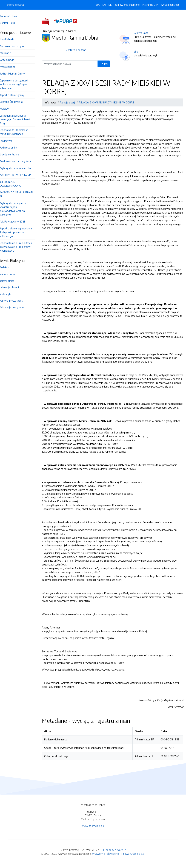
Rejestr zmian (12, 281)
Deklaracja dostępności (17, 307)
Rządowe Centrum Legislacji (20, 161)
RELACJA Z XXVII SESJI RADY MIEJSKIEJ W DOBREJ (112, 102)
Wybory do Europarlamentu (20, 168)
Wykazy (9, 109)
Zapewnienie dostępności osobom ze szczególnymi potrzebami (19, 84)
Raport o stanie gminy (17, 95)
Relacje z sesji (73, 102)
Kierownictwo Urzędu (16, 46)
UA (98, 5)
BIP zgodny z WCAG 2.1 (114, 854)
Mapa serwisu (12, 274)
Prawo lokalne (12, 67)
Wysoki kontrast (170, 5)
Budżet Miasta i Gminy (17, 73)
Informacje (10, 53)
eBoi (139, 51)
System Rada (12, 60)
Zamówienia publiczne (127, 5)
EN (104, 5)
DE (110, 5)
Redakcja (9, 267)
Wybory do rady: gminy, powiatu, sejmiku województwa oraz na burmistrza (18, 209)
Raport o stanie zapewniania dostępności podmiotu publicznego (21, 232)
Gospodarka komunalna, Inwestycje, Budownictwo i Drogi (20, 119)
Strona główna (15, 5)
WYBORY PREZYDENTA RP (20, 175)
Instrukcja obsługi (14, 287)
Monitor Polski (12, 23)
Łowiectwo (11, 141)
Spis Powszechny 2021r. (18, 221)
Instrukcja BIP (150, 5)
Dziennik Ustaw (13, 16)
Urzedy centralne (14, 154)
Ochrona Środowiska (16, 102)
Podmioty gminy (13, 147)
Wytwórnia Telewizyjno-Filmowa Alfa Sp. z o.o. (118, 857)
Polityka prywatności (16, 301)
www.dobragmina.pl (93, 830)
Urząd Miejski (12, 39)
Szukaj (106, 64)
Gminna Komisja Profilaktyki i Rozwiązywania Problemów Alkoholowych (20, 247)
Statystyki (10, 294)
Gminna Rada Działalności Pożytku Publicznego (19, 132)
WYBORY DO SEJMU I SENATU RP (22, 194)
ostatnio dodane (81, 50)
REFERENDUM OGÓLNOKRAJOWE (15, 184)
